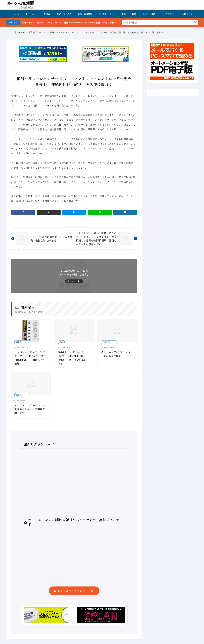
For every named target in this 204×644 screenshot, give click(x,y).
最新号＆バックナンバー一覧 (75, 591)
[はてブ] (74, 212)
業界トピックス (64, 14)
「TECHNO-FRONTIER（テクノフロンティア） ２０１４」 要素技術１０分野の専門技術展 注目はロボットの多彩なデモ (96, 239)
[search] (195, 22)
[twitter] (49, 212)
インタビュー (32, 14)
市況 (124, 14)
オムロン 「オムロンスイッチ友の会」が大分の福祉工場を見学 (30, 409)
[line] (100, 212)
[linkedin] (125, 212)
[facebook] (23, 212)
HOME (15, 14)
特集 (134, 14)
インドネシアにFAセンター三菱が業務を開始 (117, 354)
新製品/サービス (37, 32)
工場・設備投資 (85, 14)
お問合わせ (187, 14)
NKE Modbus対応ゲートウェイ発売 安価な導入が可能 (51, 239)
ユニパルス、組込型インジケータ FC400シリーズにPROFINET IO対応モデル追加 (30, 358)
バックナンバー (169, 14)
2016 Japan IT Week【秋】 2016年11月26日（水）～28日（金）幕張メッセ (73, 358)
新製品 (47, 14)
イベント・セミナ (107, 14)
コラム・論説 (149, 14)
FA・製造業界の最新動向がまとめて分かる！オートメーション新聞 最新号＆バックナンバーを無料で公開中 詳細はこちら (67, 22)
